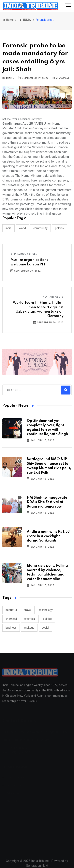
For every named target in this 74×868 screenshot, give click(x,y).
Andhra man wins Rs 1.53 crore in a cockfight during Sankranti (48, 536)
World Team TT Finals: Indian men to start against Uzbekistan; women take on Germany (38, 309)
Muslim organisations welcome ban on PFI (29, 262)
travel (28, 610)
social (45, 628)
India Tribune (40, 863)
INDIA (27, 20)
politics (47, 619)
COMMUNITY (40, 228)
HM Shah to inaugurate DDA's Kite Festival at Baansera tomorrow (47, 502)
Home (8, 20)
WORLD (22, 228)
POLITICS (59, 228)
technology (46, 610)
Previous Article (24, 254)
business (11, 628)
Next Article (53, 297)
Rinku (10, 78)
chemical (11, 619)
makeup (29, 628)
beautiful (11, 610)
